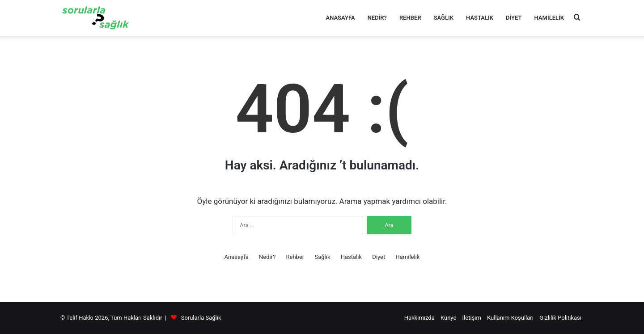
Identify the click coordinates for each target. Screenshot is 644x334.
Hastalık (480, 18)
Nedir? (377, 18)
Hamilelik (549, 18)
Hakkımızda (419, 318)
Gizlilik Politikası (560, 318)
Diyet (514, 18)
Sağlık (444, 18)
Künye (448, 318)
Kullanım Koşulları (510, 318)
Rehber (410, 18)
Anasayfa (340, 18)
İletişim (472, 318)
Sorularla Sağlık (201, 318)
